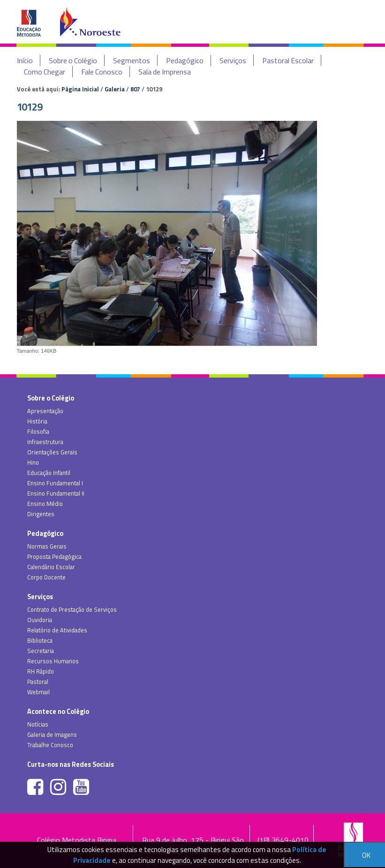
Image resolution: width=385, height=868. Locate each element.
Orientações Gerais (52, 452)
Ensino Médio (45, 504)
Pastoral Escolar (288, 60)
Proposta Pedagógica (54, 556)
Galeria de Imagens (52, 734)
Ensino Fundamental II (56, 493)
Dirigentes (41, 514)
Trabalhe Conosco (50, 745)
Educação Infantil (49, 473)
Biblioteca (40, 640)
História (37, 421)
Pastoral (38, 682)
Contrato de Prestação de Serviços (72, 609)
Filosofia (38, 431)
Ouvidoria (40, 620)
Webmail (38, 692)
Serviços (233, 60)
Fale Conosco (102, 72)
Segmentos (132, 60)
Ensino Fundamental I (55, 483)
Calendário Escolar (51, 567)
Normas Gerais (47, 546)
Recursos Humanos (53, 661)
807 (135, 89)
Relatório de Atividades (57, 630)
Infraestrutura (45, 442)
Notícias (38, 724)
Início (25, 60)
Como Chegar (45, 72)
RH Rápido (41, 671)
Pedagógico (185, 60)
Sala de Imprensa (165, 72)
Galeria (115, 89)
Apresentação (45, 411)
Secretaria (41, 651)
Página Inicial (80, 89)
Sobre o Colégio (73, 60)
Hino (33, 462)
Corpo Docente (46, 577)
